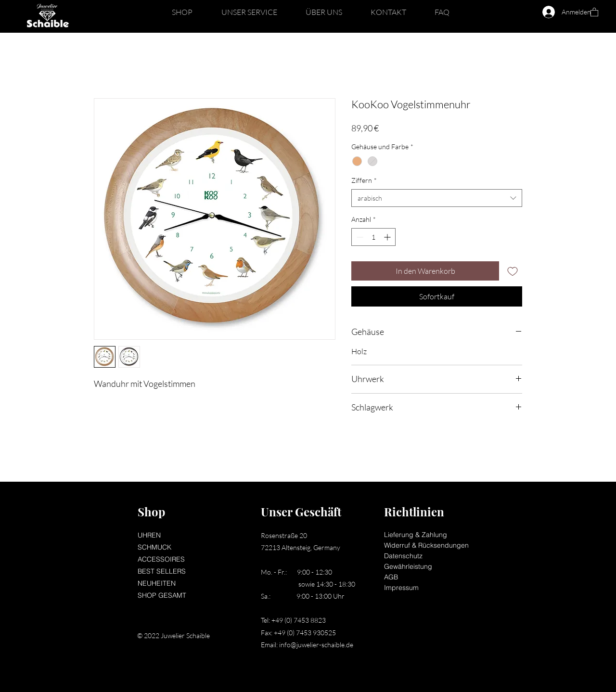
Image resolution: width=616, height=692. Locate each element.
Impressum (401, 588)
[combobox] (437, 198)
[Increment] (388, 237)
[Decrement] (359, 237)
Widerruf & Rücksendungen (426, 545)
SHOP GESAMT (162, 595)
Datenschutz (403, 556)
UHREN (149, 535)
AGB (391, 577)
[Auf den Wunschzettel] (513, 271)
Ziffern (364, 180)
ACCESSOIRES (161, 559)
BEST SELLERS (162, 571)
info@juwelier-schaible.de (316, 645)
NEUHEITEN (157, 583)
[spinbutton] (373, 237)
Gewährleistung (408, 566)
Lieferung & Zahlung (416, 535)
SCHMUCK (154, 547)
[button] (182, 12)
